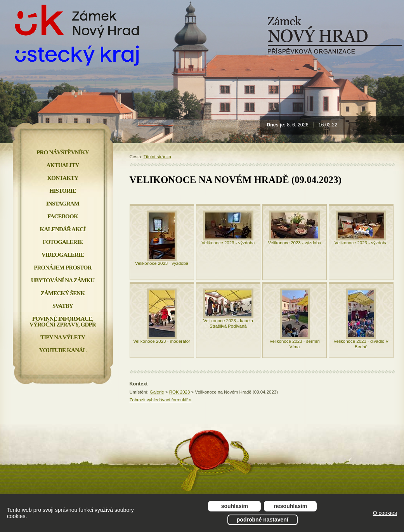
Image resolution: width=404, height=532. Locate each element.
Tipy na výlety (63, 337)
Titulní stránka (158, 157)
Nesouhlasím (291, 506)
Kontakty (62, 178)
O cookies (385, 513)
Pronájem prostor (63, 268)
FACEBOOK (63, 216)
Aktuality (63, 165)
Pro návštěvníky (63, 152)
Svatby (63, 306)
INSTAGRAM (63, 204)
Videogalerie (63, 255)
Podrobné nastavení (263, 520)
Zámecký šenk (63, 293)
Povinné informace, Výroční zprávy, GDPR (63, 322)
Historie (63, 191)
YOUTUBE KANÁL (62, 350)
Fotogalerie (63, 242)
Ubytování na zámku (63, 280)
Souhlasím (235, 506)
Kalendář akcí (63, 229)
